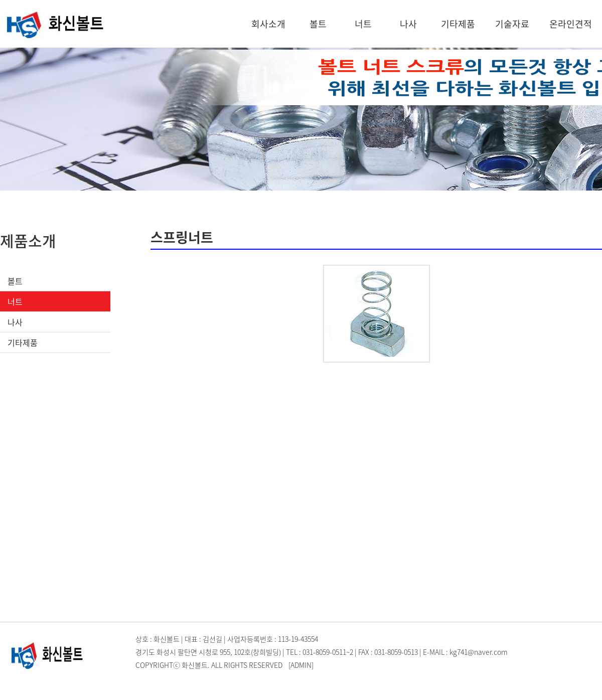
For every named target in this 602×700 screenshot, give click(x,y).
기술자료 (512, 24)
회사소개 (268, 24)
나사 (408, 24)
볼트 (318, 24)
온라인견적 (571, 24)
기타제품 (458, 24)
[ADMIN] (301, 665)
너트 (363, 24)
